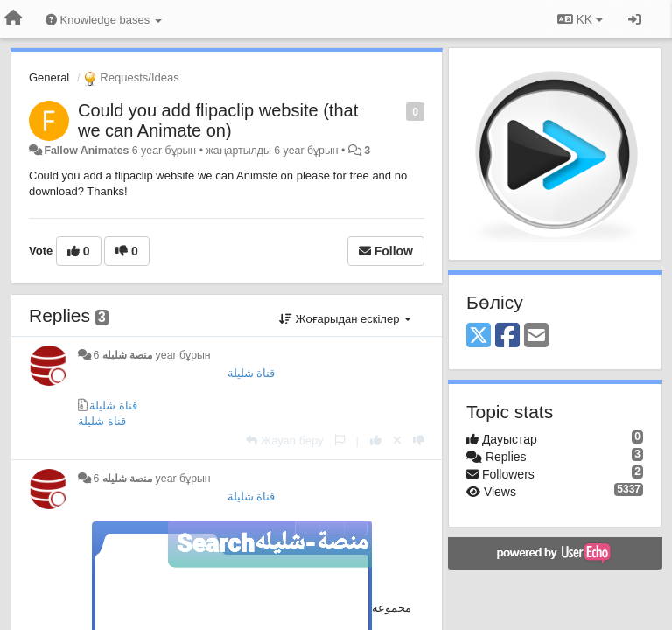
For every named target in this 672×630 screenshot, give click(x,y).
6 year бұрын (151, 355)
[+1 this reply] (376, 441)
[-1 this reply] (419, 441)
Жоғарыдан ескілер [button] (345, 319)
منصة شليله (127, 355)
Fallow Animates (86, 150)
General (49, 77)
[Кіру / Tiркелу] (634, 19)
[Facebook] (507, 336)
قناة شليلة (252, 373)
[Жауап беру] (284, 441)
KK (580, 19)
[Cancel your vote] (397, 441)
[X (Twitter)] (479, 336)
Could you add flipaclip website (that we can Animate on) (218, 120)
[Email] (536, 336)
